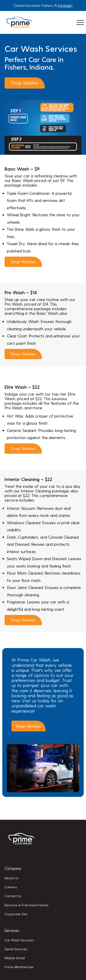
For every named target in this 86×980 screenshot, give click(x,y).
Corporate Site (16, 914)
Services (12, 930)
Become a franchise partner (27, 905)
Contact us (13, 896)
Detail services (16, 949)
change (65, 5)
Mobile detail (15, 958)
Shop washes (25, 83)
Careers (11, 887)
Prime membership (19, 967)
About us (12, 878)
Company (13, 868)
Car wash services (19, 940)
